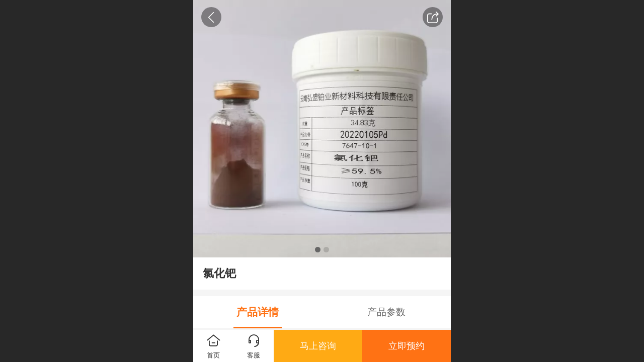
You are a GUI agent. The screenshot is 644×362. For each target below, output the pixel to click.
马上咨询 (318, 346)
